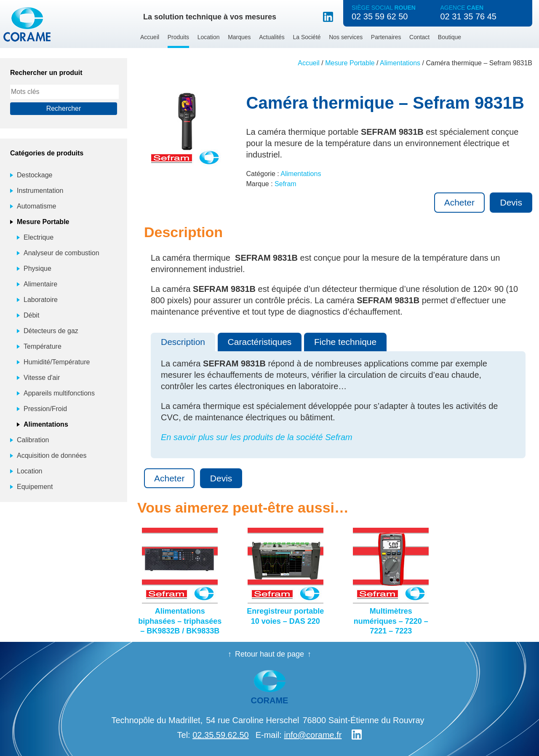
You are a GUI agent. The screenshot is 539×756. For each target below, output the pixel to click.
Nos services (346, 37)
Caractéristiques (260, 342)
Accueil (150, 37)
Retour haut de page (269, 654)
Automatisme (36, 206)
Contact (419, 37)
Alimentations (400, 63)
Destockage (35, 175)
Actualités (272, 37)
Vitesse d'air (42, 378)
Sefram (286, 184)
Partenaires (386, 37)
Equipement (35, 487)
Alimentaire (40, 284)
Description (183, 342)
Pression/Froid (45, 409)
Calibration (33, 440)
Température (43, 346)
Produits (178, 37)
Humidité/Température (57, 362)
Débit (31, 315)
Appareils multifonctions (59, 393)
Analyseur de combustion (61, 253)
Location (209, 37)
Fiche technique (345, 342)
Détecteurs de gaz (51, 331)
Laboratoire (41, 300)
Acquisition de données (52, 455)
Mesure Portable (350, 63)
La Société (307, 37)
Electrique (39, 237)
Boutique (450, 37)
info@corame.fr (313, 735)
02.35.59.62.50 (220, 735)
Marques (239, 37)
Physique (37, 268)
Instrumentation (40, 191)
